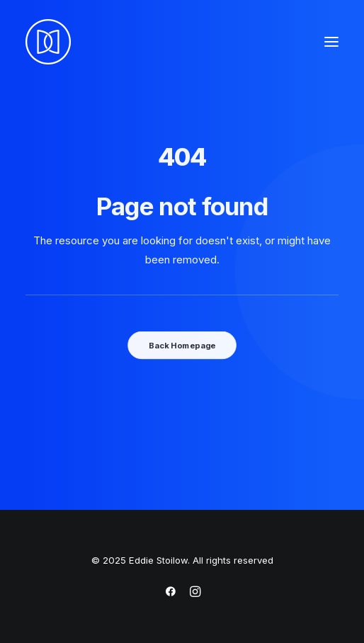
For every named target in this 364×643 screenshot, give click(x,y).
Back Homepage (182, 345)
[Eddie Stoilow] (48, 42)
